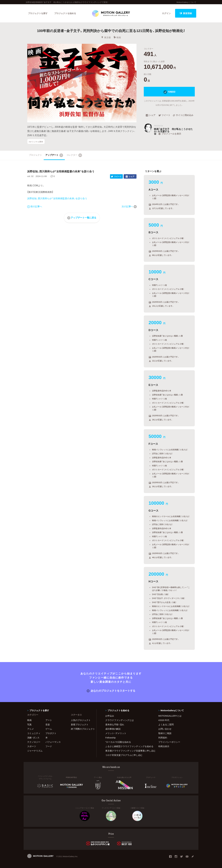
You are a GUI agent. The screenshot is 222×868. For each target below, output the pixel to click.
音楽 (48, 724)
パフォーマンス (53, 742)
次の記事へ (129, 206)
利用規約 (163, 738)
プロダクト (51, 733)
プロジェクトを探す (38, 13)
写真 (29, 724)
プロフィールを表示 (169, 134)
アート (49, 720)
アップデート (54, 155)
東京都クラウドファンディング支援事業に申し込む (128, 751)
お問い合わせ (165, 729)
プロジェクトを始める (65, 13)
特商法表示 (164, 746)
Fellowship (110, 738)
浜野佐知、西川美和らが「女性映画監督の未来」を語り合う (57, 198)
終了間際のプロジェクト (82, 729)
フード (49, 746)
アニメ (31, 729)
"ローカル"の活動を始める (118, 742)
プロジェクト (35, 155)
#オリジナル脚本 (36, 142)
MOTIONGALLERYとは (170, 716)
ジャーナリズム (35, 751)
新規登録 (186, 13)
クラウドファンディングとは (120, 720)
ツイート (164, 115)
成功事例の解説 (113, 729)
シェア (151, 115)
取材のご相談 (165, 733)
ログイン (166, 13)
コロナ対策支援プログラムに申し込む (124, 755)
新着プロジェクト (80, 724)
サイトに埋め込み (183, 115)
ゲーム (49, 729)
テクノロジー (34, 742)
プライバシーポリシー (169, 742)
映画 (117, 37)
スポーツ (32, 746)
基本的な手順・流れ (115, 724)
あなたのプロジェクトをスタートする (111, 690)
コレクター (74, 155)
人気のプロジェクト (81, 720)
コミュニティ (34, 733)
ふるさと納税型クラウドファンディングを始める (128, 746)
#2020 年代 (164, 720)
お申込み (110, 716)
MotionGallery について (186, 2)
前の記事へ (35, 206)
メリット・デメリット (116, 733)
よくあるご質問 (166, 724)
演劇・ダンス (33, 738)
